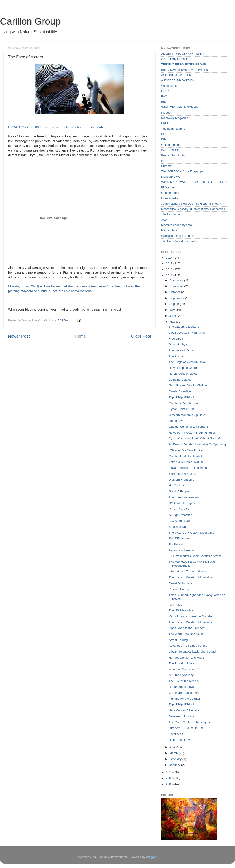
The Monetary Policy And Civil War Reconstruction (192, 564)
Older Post (141, 336)
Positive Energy (179, 589)
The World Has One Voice (186, 634)
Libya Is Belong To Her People (189, 468)
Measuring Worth (173, 177)
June (173, 316)
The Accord (176, 356)
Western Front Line (182, 480)
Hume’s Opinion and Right (186, 658)
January (175, 765)
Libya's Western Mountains (187, 333)
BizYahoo (168, 187)
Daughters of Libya (181, 687)
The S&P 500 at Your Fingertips (182, 171)
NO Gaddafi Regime (182, 503)
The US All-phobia (181, 610)
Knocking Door (179, 527)
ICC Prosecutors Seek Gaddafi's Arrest (195, 556)
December (177, 280)
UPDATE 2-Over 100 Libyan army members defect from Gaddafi (55, 127)
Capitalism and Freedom (178, 236)
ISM (164, 139)
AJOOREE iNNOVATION (178, 80)
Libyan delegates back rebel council (193, 652)
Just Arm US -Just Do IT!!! (186, 728)
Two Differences (180, 538)
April (173, 747)
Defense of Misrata (181, 716)
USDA (165, 91)
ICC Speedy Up (179, 521)
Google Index (170, 193)
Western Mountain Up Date (187, 415)
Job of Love (177, 421)
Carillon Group (30, 21)
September (177, 298)
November (177, 286)
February (176, 759)
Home (80, 336)
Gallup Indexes (171, 145)
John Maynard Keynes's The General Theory (191, 204)
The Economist (171, 214)
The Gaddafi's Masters (184, 327)
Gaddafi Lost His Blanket (185, 456)
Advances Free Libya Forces (188, 646)
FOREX (166, 134)
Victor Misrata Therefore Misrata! (191, 616)
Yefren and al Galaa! (183, 474)
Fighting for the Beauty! (184, 699)
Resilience (176, 544)
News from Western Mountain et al (192, 433)
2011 (170, 275)
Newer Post (19, 336)
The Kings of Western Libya (187, 362)
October (175, 292)
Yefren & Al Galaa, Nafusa (186, 462)
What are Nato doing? (183, 669)
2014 (170, 258)
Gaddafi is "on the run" (184, 403)
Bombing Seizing (180, 380)
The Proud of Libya (182, 663)
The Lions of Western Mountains (190, 577)
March (174, 753)
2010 (170, 772)
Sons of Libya (178, 344)
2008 (170, 784)
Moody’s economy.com (176, 225)
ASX (164, 220)
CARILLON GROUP (175, 59)
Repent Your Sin (180, 509)
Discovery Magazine (175, 118)
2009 (170, 778)
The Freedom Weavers (184, 497)
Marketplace (169, 230)
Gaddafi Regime (180, 491)
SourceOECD (170, 150)
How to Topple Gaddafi (184, 368)
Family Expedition (181, 391)
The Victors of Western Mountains (191, 533)
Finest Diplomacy (180, 583)
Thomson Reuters (173, 129)
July (173, 310)
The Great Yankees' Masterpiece (191, 722)
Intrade (166, 113)
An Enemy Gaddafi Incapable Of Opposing (197, 444)
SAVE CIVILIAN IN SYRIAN (180, 107)
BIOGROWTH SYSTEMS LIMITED (185, 70)
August (175, 304)
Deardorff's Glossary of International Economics (193, 209)
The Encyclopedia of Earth (179, 241)
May (173, 322)
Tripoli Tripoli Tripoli (182, 397)
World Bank (169, 86)
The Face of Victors (182, 350)
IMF (164, 161)
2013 (170, 263)
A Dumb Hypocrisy (181, 675)
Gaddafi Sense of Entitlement (188, 427)
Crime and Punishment (184, 693)
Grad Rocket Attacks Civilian (188, 385)
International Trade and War (187, 571)
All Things (175, 605)
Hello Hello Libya (180, 740)
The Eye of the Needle (184, 681)
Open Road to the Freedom (187, 628)
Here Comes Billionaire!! (185, 710)
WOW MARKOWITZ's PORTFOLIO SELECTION (194, 182)
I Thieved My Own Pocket (186, 450)
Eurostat (167, 166)
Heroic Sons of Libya (183, 374)
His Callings (177, 485)
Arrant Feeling (178, 640)
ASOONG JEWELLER (176, 75)
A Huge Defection (181, 515)
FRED (165, 123)
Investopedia (170, 198)
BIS (164, 102)
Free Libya (176, 339)
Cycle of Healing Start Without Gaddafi (195, 438)
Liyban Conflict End (182, 409)
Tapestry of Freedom (183, 550)
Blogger (151, 857)
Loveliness (176, 734)
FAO (164, 96)
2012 (170, 269)
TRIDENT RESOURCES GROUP (184, 64)
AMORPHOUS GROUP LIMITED (183, 54)
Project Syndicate (173, 155)
